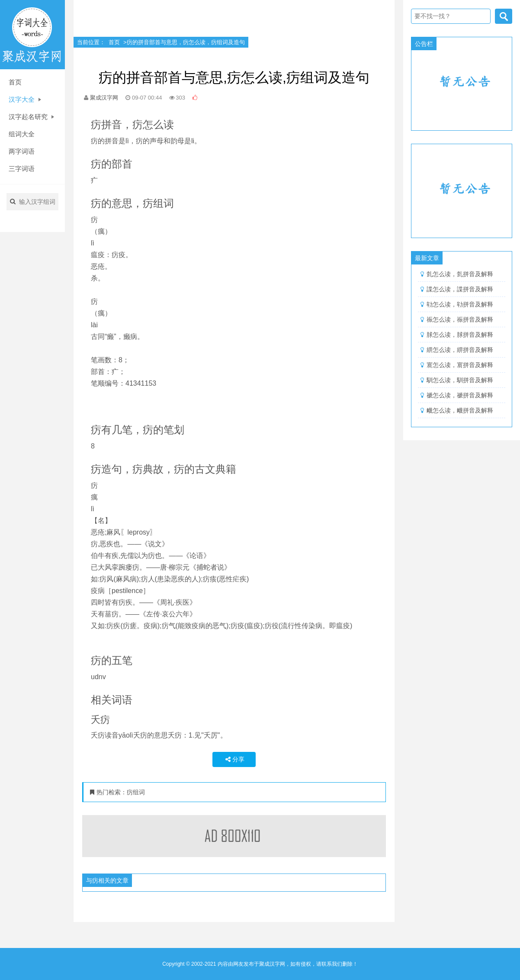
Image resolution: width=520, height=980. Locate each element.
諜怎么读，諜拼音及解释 (460, 289)
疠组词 (136, 792)
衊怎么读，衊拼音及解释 (460, 410)
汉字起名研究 (31, 117)
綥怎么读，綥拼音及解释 (460, 350)
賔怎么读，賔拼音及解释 (460, 365)
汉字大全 (25, 99)
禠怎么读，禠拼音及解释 (460, 395)
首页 (15, 82)
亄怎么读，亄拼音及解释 (460, 274)
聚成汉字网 (104, 98)
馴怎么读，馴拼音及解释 (460, 380)
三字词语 (22, 169)
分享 (234, 759)
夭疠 (100, 720)
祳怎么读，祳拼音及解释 (460, 319)
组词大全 (22, 134)
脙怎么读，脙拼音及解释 (460, 335)
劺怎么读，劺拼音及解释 (460, 304)
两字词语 (22, 151)
